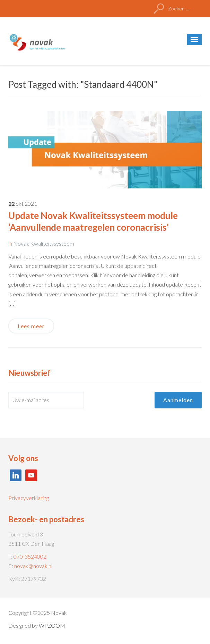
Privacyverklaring (29, 498)
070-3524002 (30, 556)
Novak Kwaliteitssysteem (44, 243)
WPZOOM (52, 625)
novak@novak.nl (33, 566)
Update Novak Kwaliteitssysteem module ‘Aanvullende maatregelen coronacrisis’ (93, 221)
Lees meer (31, 326)
